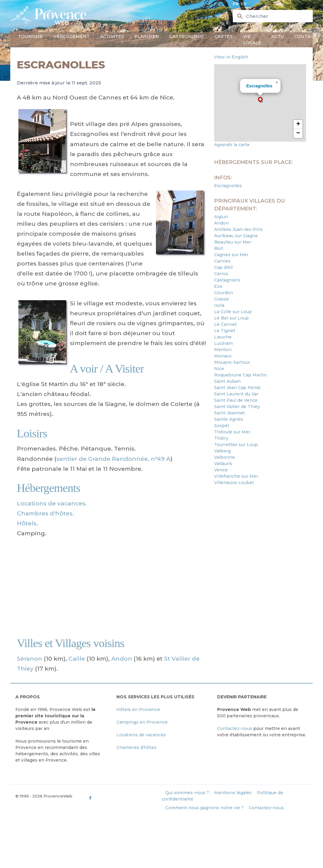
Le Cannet (225, 324)
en (244, 4)
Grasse (222, 299)
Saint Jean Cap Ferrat (237, 388)
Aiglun (221, 217)
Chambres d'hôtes (136, 747)
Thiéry (221, 438)
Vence (221, 470)
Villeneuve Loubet (234, 483)
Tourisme (30, 36)
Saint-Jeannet (230, 413)
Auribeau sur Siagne (236, 236)
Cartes (223, 36)
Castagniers (227, 280)
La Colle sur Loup (233, 312)
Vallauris (223, 464)
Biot (219, 248)
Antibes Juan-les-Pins (238, 229)
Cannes (222, 261)
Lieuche (223, 337)
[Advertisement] (112, 587)
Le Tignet (225, 331)
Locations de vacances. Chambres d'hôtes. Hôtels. (52, 513)
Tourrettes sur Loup (236, 445)
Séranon (30, 659)
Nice (219, 369)
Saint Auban (227, 381)
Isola (219, 305)
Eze (218, 286)
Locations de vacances (141, 735)
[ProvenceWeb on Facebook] (124, 798)
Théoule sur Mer (232, 432)
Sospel (222, 426)
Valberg (222, 451)
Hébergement (71, 36)
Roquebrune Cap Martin (241, 375)
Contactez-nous (235, 728)
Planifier (147, 36)
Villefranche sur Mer (236, 476)
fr (236, 4)
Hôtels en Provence (138, 709)
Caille (77, 659)
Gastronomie (187, 36)
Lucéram (223, 343)
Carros (221, 274)
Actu (278, 36)
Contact (305, 36)
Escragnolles (260, 86)
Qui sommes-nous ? (187, 793)
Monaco (223, 356)
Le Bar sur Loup (231, 318)
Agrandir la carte (232, 145)
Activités (112, 36)
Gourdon (224, 293)
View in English (231, 57)
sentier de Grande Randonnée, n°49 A (113, 459)
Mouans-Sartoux (232, 362)
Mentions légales (233, 793)
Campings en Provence (142, 722)
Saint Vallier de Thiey (237, 407)
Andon (122, 659)
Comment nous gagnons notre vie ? (204, 808)
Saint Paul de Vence (236, 400)
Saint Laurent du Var (236, 394)
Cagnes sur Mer (231, 255)
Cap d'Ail (223, 267)
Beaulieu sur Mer (233, 242)
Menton (223, 350)
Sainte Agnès (229, 419)
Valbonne (225, 457)
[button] (260, 100)
